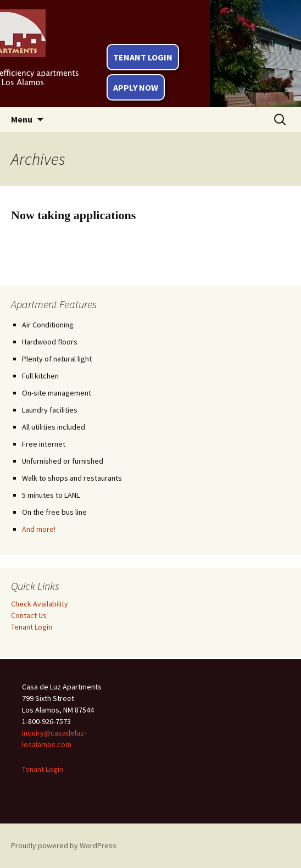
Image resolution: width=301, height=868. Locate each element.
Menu (22, 119)
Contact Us (29, 615)
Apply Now (136, 87)
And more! (39, 529)
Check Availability (40, 604)
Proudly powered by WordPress (64, 845)
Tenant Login (143, 57)
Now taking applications (73, 215)
